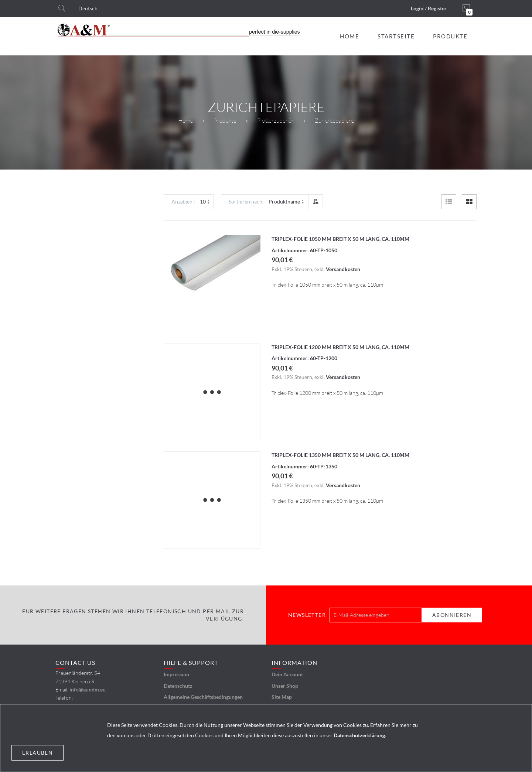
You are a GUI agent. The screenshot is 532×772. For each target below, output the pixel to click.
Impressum (176, 674)
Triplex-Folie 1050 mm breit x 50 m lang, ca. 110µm (340, 239)
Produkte (225, 120)
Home (185, 120)
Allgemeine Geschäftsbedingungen (203, 697)
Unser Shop (285, 686)
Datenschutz (178, 686)
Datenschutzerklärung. (360, 735)
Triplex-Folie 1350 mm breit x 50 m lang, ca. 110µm (340, 455)
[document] (266, 738)
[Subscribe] (452, 615)
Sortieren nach (245, 201)
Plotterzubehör (275, 120)
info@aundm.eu (88, 689)
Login (417, 8)
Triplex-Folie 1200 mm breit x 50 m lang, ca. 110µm (340, 347)
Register (437, 8)
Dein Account (287, 674)
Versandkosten (343, 269)
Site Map (282, 697)
